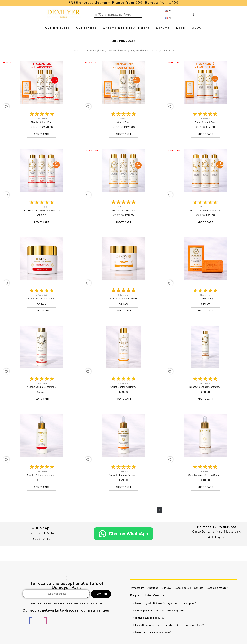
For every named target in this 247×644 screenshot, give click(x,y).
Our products (57, 28)
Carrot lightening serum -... (124, 475)
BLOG (197, 28)
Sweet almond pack (205, 122)
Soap (181, 28)
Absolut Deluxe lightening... (42, 387)
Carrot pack (123, 122)
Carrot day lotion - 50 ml (124, 299)
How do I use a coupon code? (153, 633)
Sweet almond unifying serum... (205, 475)
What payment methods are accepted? (160, 611)
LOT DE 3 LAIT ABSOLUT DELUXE (42, 210)
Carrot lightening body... (123, 387)
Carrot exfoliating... (205, 299)
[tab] (183, 604)
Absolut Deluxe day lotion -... (42, 299)
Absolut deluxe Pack (42, 122)
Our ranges (86, 28)
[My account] (193, 14)
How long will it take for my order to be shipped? (166, 604)
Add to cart (42, 134)
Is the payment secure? (150, 618)
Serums (163, 28)
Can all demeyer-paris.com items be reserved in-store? (169, 625)
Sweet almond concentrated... (205, 387)
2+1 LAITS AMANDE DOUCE (205, 210)
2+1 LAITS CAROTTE (123, 210)
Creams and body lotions (126, 28)
